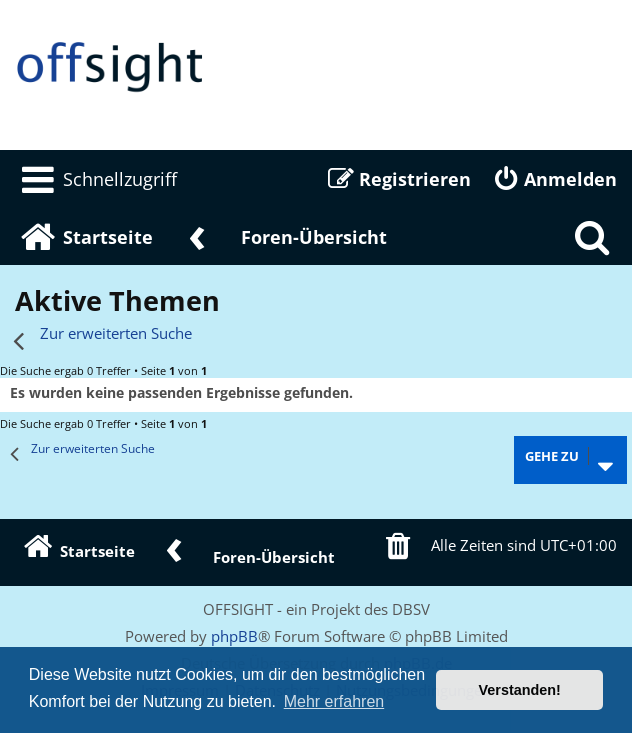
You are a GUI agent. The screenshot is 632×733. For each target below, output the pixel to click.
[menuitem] (96, 179)
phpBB (234, 636)
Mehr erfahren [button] (334, 701)
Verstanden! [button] (520, 690)
